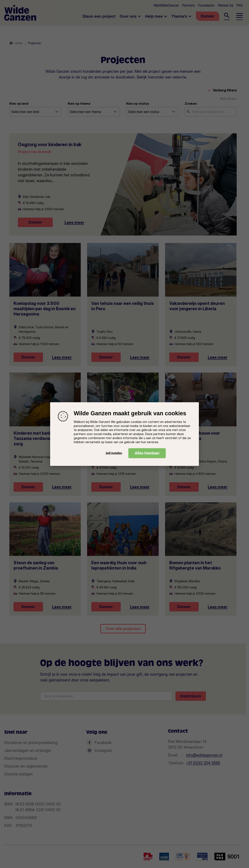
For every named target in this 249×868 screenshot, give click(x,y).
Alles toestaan (147, 453)
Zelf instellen (114, 453)
